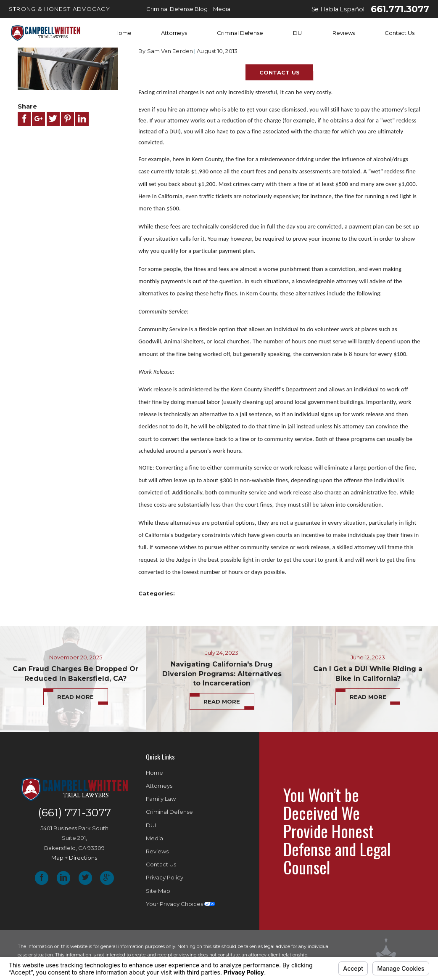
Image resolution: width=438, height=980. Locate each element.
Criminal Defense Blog (177, 9)
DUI (298, 33)
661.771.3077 (400, 9)
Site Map (158, 891)
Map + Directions (74, 858)
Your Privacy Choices (181, 904)
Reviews (344, 33)
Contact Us (400, 33)
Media (222, 9)
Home (123, 33)
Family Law (161, 799)
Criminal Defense (240, 33)
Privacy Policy (165, 877)
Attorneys (174, 33)
